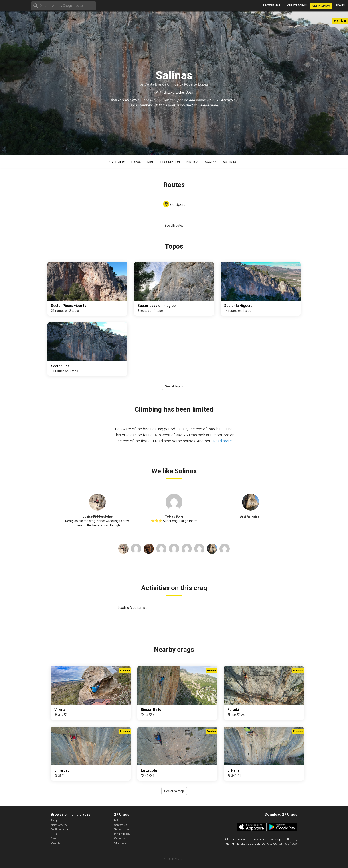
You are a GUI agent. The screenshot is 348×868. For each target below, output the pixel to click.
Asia (53, 838)
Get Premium (321, 6)
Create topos (297, 6)
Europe (55, 821)
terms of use (288, 844)
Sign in (340, 6)
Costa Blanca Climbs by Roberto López (176, 84)
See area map (174, 791)
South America (59, 829)
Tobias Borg (174, 516)
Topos (136, 162)
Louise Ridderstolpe (98, 516)
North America (59, 825)
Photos (192, 162)
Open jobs (120, 843)
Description (170, 162)
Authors (230, 162)
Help (117, 821)
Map (151, 162)
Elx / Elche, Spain (181, 92)
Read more (209, 105)
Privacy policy (122, 834)
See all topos (174, 386)
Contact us (121, 825)
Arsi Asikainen (251, 516)
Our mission (122, 838)
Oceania (55, 843)
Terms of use (122, 829)
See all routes (174, 226)
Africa (54, 834)
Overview (117, 162)
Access (211, 162)
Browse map (272, 6)
